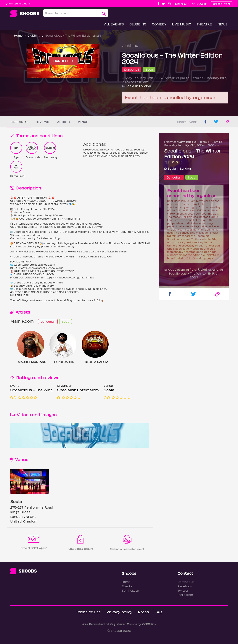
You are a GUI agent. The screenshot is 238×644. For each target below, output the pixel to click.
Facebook (185, 586)
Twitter (183, 590)
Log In (202, 3)
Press (143, 612)
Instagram (185, 595)
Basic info (19, 122)
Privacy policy (119, 612)
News (223, 24)
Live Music (182, 24)
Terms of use (88, 612)
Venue (83, 122)
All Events (114, 24)
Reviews (42, 122)
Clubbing (138, 24)
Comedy (159, 24)
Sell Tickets (130, 590)
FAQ (158, 612)
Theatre (204, 24)
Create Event (222, 4)
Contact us (186, 582)
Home (18, 35)
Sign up (182, 3)
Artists (63, 122)
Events (127, 586)
